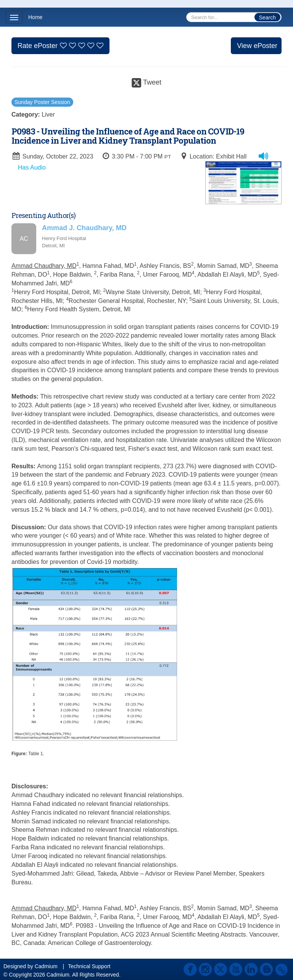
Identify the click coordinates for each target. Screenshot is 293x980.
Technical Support (89, 966)
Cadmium (46, 966)
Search (267, 18)
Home (35, 17)
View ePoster (257, 46)
